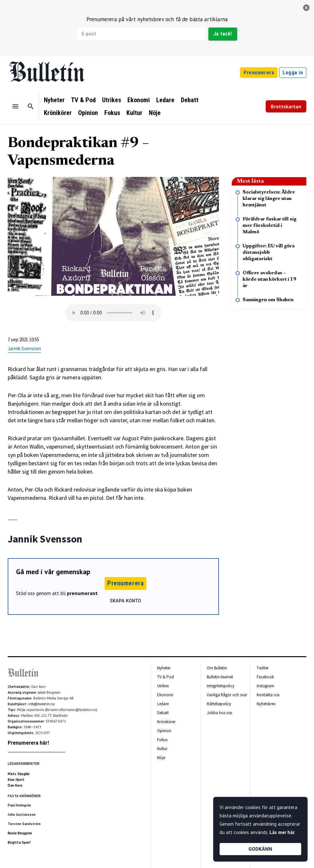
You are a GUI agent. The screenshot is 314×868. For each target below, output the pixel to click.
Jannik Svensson (24, 348)
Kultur (134, 113)
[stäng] (306, 8)
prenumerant (82, 593)
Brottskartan (286, 106)
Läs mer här (282, 832)
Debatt (190, 100)
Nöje (155, 113)
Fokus (112, 113)
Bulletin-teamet (220, 677)
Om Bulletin (217, 668)
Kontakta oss (268, 695)
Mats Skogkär (19, 774)
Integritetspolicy (221, 686)
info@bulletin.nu (41, 704)
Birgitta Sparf (19, 842)
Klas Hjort (16, 780)
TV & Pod (83, 100)
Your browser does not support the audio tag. (113, 313)
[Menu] (15, 106)
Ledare (165, 100)
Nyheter (54, 100)
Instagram (266, 686)
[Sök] (31, 106)
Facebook (265, 677)
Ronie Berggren (20, 833)
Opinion (88, 113)
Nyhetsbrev (266, 704)
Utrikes (112, 100)
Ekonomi (139, 100)
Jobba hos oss (219, 713)
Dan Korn (15, 785)
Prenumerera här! (28, 743)
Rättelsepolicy (219, 704)
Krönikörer (58, 113)
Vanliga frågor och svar (227, 695)
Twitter (263, 668)
